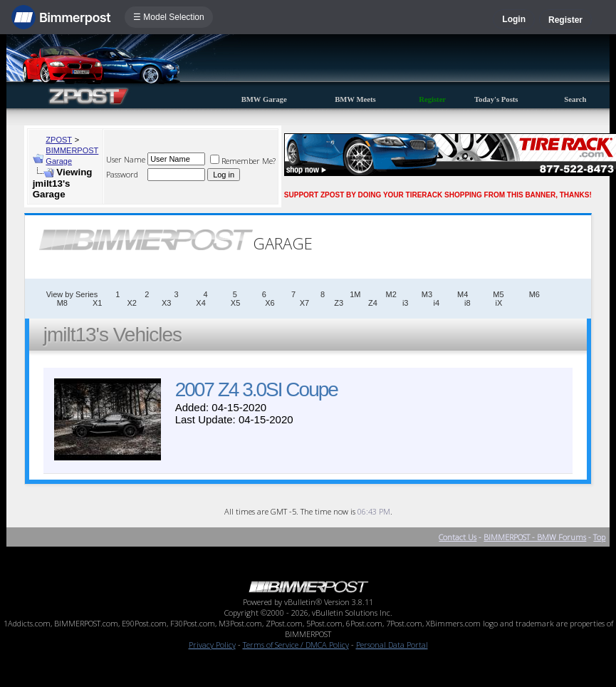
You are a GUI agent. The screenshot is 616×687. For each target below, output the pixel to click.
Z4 (373, 303)
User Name (126, 159)
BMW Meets (355, 99)
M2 (391, 294)
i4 (436, 303)
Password (122, 174)
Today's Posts (496, 99)
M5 (498, 294)
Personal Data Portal (392, 645)
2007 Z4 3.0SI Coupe (256, 389)
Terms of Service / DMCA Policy (296, 645)
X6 (270, 303)
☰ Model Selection (169, 17)
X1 (97, 303)
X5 (235, 303)
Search (575, 99)
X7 (304, 303)
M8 (62, 303)
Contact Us (458, 537)
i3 (406, 303)
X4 (200, 303)
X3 (166, 303)
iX (499, 303)
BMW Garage (264, 99)
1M (355, 294)
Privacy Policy (212, 645)
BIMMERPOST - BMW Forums (535, 537)
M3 (427, 294)
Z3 (339, 303)
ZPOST (59, 140)
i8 (468, 303)
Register (565, 20)
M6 (534, 294)
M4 (463, 294)
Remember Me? (243, 161)
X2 (131, 303)
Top (599, 537)
